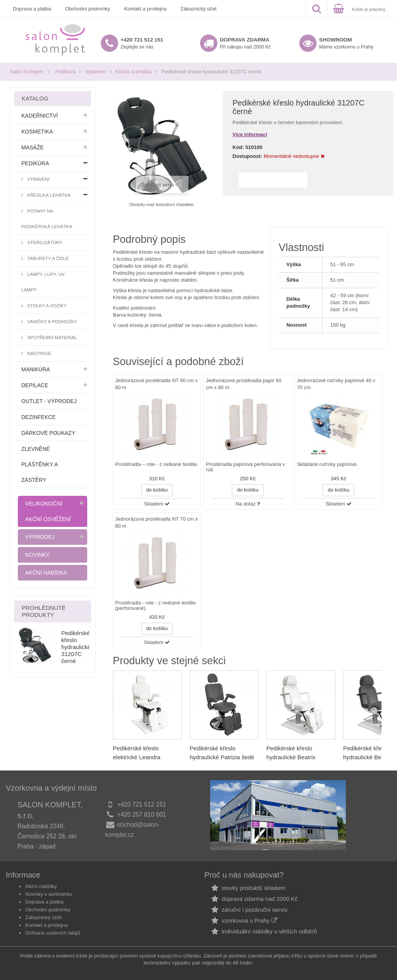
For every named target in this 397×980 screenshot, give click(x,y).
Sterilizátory (44, 242)
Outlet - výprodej (49, 401)
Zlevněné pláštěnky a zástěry (40, 464)
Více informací (250, 134)
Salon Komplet (27, 72)
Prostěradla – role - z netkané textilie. (157, 464)
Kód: (238, 147)
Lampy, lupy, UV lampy (43, 282)
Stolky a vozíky (46, 306)
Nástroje (39, 353)
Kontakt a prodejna (145, 9)
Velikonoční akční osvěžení (48, 511)
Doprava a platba (32, 9)
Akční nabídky (41, 886)
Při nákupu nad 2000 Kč (245, 43)
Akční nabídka (46, 573)
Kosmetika (37, 132)
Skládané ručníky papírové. (328, 464)
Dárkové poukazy (48, 433)
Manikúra (36, 369)
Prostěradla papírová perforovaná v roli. (245, 467)
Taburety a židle (47, 258)
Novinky (37, 555)
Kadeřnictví (40, 116)
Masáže (33, 147)
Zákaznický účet (199, 9)
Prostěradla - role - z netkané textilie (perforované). (155, 606)
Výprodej (40, 537)
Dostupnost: (248, 156)
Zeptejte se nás (142, 43)
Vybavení (95, 72)
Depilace (35, 385)
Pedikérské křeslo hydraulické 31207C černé (76, 647)
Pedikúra (65, 72)
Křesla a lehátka (134, 72)
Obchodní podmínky (88, 9)
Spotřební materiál (52, 337)
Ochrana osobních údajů (53, 933)
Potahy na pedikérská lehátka (47, 219)
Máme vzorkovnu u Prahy (346, 43)
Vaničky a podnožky (52, 321)
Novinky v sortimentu (49, 894)
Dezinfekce (39, 417)
